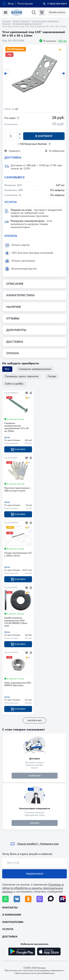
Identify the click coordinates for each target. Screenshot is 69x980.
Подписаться (34, 874)
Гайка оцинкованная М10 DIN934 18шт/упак (18, 684)
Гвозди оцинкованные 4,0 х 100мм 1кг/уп (18, 554)
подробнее (35, 776)
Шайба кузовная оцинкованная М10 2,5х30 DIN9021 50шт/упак (16, 622)
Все (7, 369)
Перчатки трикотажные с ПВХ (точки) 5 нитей (17, 489)
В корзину (44, 136)
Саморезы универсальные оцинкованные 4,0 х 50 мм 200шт (16, 427)
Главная (6, 21)
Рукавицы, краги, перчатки (22, 376)
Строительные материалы (45, 21)
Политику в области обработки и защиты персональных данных (33, 888)
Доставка (10, 937)
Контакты (10, 908)
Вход (11, 4)
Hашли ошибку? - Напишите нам (34, 844)
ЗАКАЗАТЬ (35, 823)
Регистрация (25, 4)
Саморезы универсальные (35, 369)
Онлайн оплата (57, 12)
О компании (12, 915)
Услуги (8, 929)
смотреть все (34, 721)
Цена (7, 437)
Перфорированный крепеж (27, 24)
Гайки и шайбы (14, 384)
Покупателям (13, 922)
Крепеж (6, 24)
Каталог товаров (21, 21)
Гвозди (52, 376)
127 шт (62, 41)
